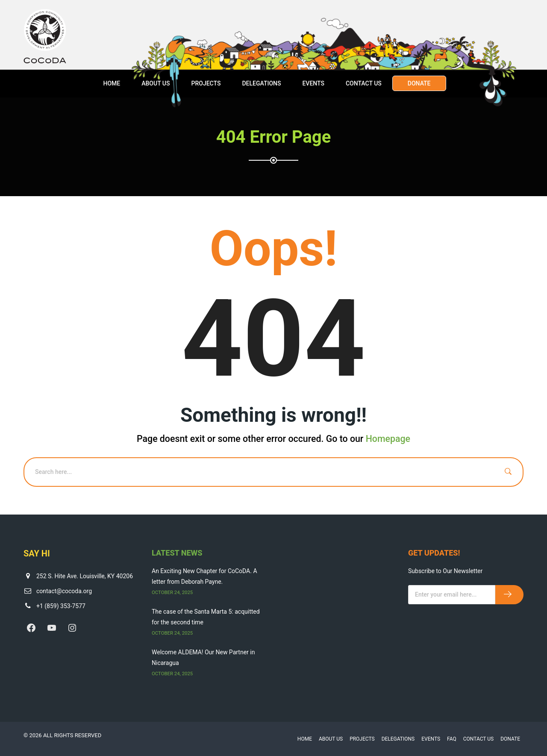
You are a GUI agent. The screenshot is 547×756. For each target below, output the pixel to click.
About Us (156, 83)
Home (112, 83)
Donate (419, 83)
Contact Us (364, 83)
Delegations (261, 83)
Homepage (388, 439)
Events (313, 83)
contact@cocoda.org (64, 591)
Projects (206, 83)
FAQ (452, 739)
